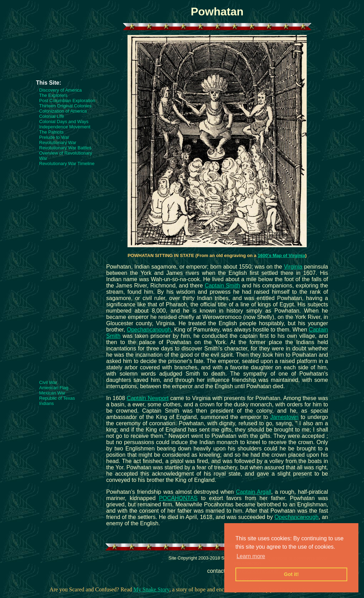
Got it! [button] (291, 574)
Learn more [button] (251, 556)
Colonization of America (63, 111)
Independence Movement (65, 127)
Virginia (293, 267)
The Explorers (53, 95)
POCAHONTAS (178, 498)
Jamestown (284, 417)
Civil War (48, 382)
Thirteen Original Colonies (65, 106)
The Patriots (51, 132)
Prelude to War (54, 137)
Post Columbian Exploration (67, 101)
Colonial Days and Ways (64, 122)
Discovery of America (60, 90)
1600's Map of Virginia (282, 255)
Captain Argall (253, 492)
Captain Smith (222, 286)
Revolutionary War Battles (65, 148)
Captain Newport (148, 398)
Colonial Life (52, 116)
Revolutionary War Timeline (67, 163)
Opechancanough (149, 330)
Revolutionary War (58, 143)
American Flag (54, 388)
